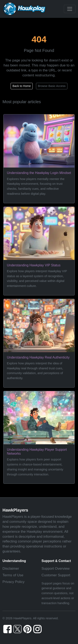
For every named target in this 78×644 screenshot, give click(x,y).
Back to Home (22, 86)
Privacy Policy (14, 582)
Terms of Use (13, 575)
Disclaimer (11, 569)
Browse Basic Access (52, 86)
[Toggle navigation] (70, 9)
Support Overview (56, 569)
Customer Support (56, 575)
